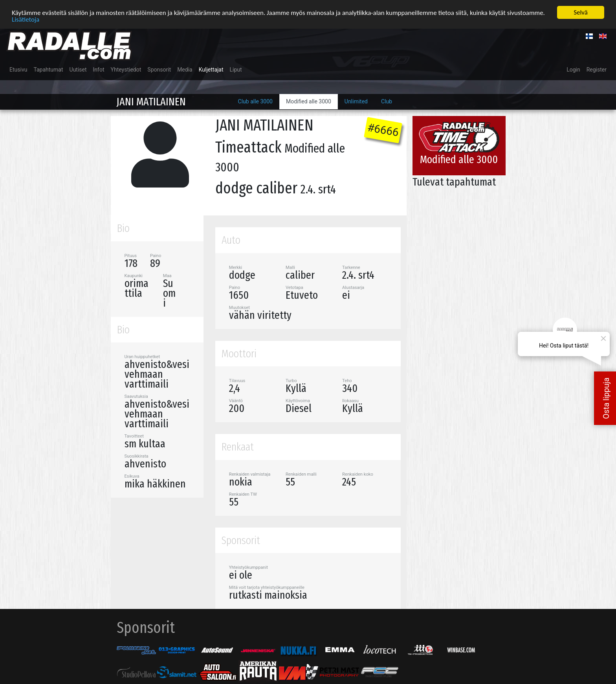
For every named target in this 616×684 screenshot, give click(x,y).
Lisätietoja (26, 19)
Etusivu (18, 69)
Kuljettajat (211, 69)
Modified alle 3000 (309, 101)
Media (185, 69)
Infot (99, 69)
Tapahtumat (48, 69)
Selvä (581, 12)
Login (573, 69)
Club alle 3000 (255, 101)
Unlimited (356, 101)
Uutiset (78, 69)
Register (597, 69)
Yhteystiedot (126, 69)
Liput (236, 69)
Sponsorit (159, 69)
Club (387, 101)
